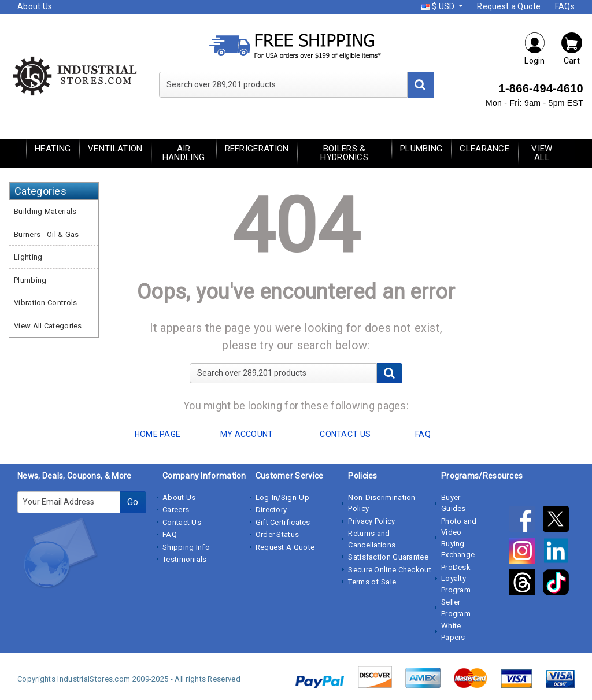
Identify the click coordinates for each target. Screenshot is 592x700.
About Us (35, 6)
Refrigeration (257, 149)
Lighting (28, 257)
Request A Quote (285, 547)
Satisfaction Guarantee (388, 557)
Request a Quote (509, 6)
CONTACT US (345, 434)
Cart (572, 48)
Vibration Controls (45, 303)
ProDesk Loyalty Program (456, 579)
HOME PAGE (158, 434)
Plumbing (421, 149)
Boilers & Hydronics (344, 153)
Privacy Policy (371, 521)
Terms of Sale (372, 582)
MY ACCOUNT (247, 434)
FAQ (170, 534)
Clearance (484, 149)
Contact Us (182, 522)
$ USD (439, 6)
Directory (271, 510)
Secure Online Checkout (390, 570)
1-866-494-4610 (541, 88)
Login (535, 48)
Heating (53, 149)
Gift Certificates (283, 522)
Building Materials (45, 211)
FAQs (565, 6)
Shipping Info (186, 547)
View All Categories (48, 326)
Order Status (277, 534)
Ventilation (115, 149)
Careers (176, 510)
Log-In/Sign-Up (282, 497)
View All (542, 153)
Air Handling (184, 153)
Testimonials (185, 559)
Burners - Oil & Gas (47, 234)
